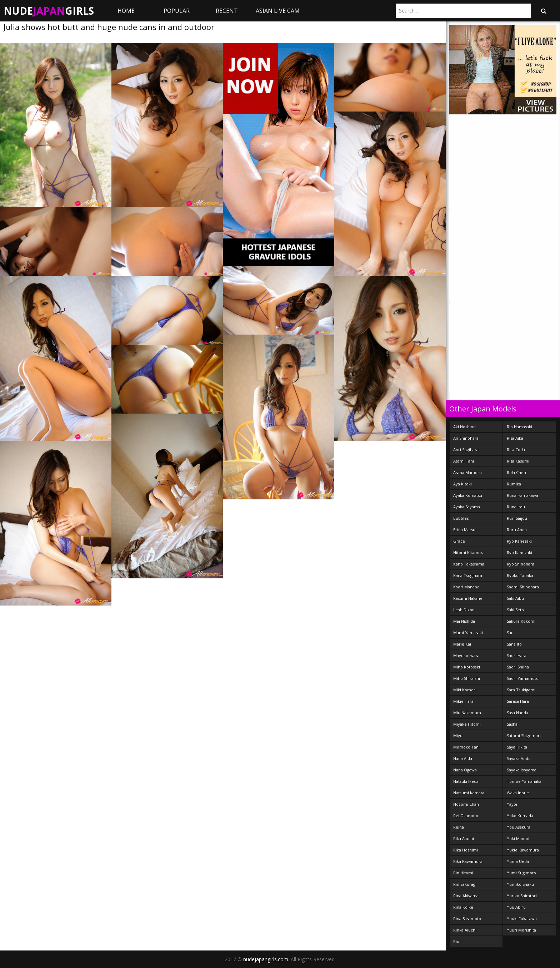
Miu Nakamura (467, 713)
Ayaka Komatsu (468, 495)
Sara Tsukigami (521, 690)
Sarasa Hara (518, 701)
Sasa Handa (517, 713)
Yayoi (512, 804)
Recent (227, 11)
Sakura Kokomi (521, 621)
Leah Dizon (464, 610)
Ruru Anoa (517, 530)
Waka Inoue (518, 793)
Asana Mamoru (467, 472)
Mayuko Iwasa (466, 655)
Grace (459, 541)
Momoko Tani (466, 747)
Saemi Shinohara (523, 587)
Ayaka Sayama (467, 507)
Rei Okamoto (466, 816)
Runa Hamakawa (522, 495)
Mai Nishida (464, 621)
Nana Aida (463, 758)
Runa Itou (516, 507)
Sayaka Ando (519, 758)
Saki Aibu (515, 598)
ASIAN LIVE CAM (278, 11)
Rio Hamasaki (519, 427)
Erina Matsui (465, 530)
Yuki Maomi (518, 838)
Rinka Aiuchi (465, 930)
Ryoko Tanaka (520, 575)
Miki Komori (465, 690)
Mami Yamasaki (468, 633)
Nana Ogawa (465, 770)
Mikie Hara (463, 701)
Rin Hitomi (463, 873)
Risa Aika (515, 438)
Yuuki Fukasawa (522, 918)
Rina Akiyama (466, 896)
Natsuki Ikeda (466, 781)
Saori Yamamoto (523, 678)
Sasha (512, 724)
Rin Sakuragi (465, 884)
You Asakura (519, 827)
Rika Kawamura (468, 861)
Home (126, 11)
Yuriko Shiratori (522, 896)
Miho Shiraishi (467, 678)
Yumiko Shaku (520, 884)
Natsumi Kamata (469, 793)
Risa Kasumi (518, 461)
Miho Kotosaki (467, 667)
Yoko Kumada (520, 816)
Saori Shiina (518, 667)
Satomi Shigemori (524, 735)
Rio (456, 941)
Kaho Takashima (469, 564)
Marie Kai (462, 644)
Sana (511, 633)
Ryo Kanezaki (519, 552)
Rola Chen (516, 472)
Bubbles (461, 518)
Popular (177, 11)
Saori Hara (517, 655)
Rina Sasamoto (467, 918)
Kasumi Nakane (468, 598)
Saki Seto (515, 610)
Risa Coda (516, 450)
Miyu (458, 735)
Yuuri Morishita (521, 930)
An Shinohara (466, 438)
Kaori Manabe (466, 587)
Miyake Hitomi (467, 724)
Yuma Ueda (518, 861)
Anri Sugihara (466, 450)
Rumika (514, 484)
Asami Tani (464, 461)
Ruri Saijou (517, 518)
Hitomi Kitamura (469, 552)
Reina (459, 827)
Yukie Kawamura (523, 850)
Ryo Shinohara (521, 564)
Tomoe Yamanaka (524, 781)
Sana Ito (514, 644)
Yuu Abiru (516, 907)
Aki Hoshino (464, 427)
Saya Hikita (517, 747)
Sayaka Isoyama (522, 770)
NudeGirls (49, 11)
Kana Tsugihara (468, 575)
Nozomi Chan (466, 804)
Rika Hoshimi (466, 850)
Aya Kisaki (462, 484)
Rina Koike (463, 907)
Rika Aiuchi (464, 838)
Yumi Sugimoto (521, 873)
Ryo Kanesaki (519, 541)
